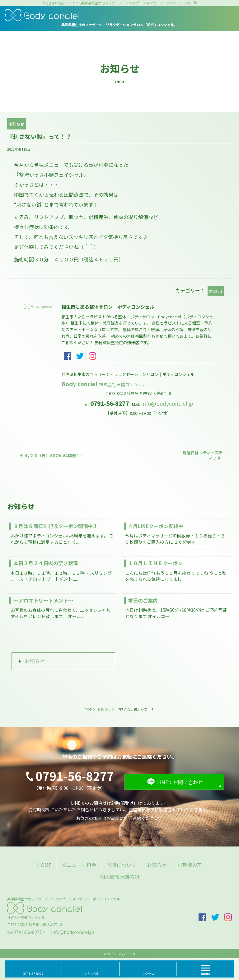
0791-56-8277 (28, 932)
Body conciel (105, 384)
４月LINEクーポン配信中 (156, 526)
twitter (80, 356)
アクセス (148, 974)
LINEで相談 (91, 974)
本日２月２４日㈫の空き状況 (46, 563)
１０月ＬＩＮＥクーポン (155, 563)
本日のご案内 (143, 600)
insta (92, 356)
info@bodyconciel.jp (167, 403)
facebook (68, 356)
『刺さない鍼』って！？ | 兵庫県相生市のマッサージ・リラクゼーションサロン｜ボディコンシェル (117, 3)
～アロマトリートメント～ (43, 600)
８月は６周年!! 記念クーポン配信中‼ (55, 526)
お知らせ (35, 661)
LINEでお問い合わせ (180, 782)
